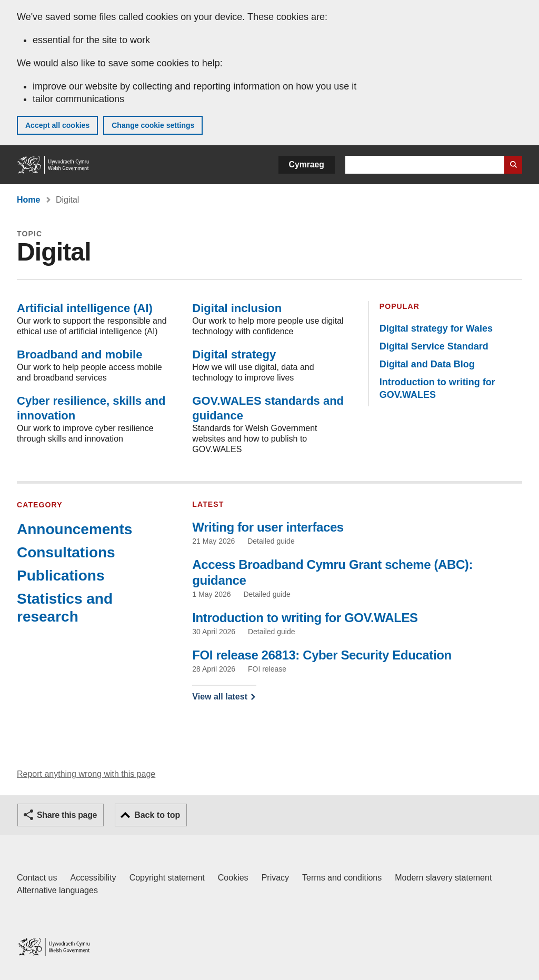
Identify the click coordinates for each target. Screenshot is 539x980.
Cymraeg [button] (307, 164)
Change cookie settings (153, 125)
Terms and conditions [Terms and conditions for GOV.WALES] (342, 878)
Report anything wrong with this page (86, 774)
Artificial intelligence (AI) (85, 308)
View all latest (220, 697)
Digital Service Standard (434, 346)
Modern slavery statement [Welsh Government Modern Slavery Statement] (443, 878)
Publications (61, 576)
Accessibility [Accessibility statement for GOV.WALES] (93, 878)
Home (28, 200)
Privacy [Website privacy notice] (275, 878)
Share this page (67, 815)
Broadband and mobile (79, 354)
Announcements (74, 529)
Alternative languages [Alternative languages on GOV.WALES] (57, 890)
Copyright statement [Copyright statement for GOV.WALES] (167, 878)
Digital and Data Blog (427, 364)
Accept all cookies (57, 125)
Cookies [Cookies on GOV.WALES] (233, 878)
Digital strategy (234, 354)
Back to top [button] (157, 815)
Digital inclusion (237, 308)
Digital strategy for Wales (436, 328)
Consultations (66, 552)
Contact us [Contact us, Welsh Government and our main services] (37, 878)
